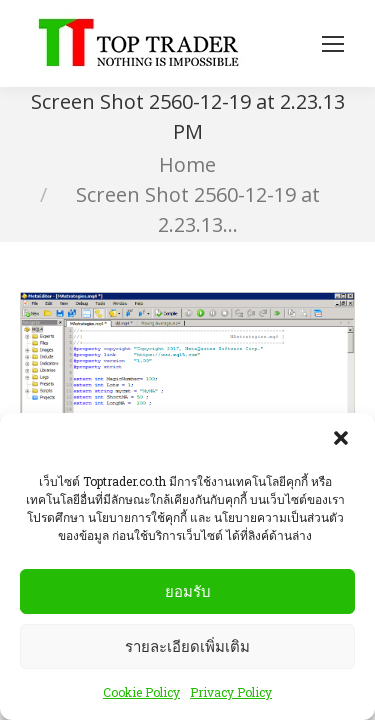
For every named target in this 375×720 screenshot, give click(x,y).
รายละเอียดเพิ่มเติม (187, 646)
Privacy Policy (231, 692)
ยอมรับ (188, 591)
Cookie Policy (141, 692)
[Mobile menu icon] (333, 44)
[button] (343, 440)
